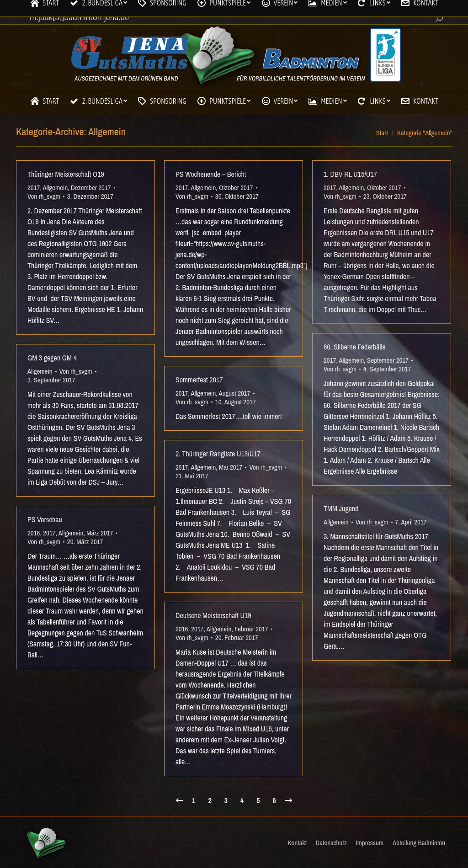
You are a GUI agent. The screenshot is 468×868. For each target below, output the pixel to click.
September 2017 (388, 360)
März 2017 (100, 533)
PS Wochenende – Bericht (211, 174)
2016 (34, 533)
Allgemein (56, 188)
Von (44, 196)
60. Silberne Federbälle (355, 347)
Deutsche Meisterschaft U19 (213, 615)
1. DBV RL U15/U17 (350, 174)
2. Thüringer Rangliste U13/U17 (218, 454)
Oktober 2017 (236, 188)
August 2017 (234, 393)
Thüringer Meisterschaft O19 (66, 174)
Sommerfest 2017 (199, 380)
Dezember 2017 (91, 188)
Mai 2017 (231, 467)
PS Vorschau (45, 519)
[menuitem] (44, 101)
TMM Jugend (341, 508)
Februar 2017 (251, 629)
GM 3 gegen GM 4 (52, 358)
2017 (34, 188)
